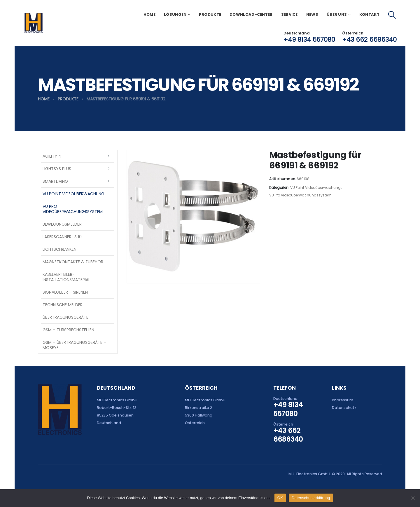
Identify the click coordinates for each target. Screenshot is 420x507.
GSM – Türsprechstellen (68, 330)
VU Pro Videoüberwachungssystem (300, 195)
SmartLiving (55, 181)
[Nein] (413, 498)
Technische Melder (63, 305)
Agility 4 (52, 156)
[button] (392, 15)
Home (149, 14)
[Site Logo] (33, 23)
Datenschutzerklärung (311, 498)
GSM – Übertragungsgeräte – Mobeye (74, 345)
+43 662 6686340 (369, 40)
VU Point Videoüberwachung (315, 188)
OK (280, 498)
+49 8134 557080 (309, 40)
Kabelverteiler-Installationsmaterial (66, 277)
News (312, 14)
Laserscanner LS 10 (62, 237)
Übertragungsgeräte (65, 317)
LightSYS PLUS (57, 169)
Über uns (337, 14)
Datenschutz (344, 408)
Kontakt (369, 14)
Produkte (210, 14)
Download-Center (251, 14)
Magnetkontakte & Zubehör (73, 262)
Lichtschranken (60, 249)
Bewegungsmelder (62, 224)
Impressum (343, 400)
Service (289, 14)
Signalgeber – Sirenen (65, 292)
